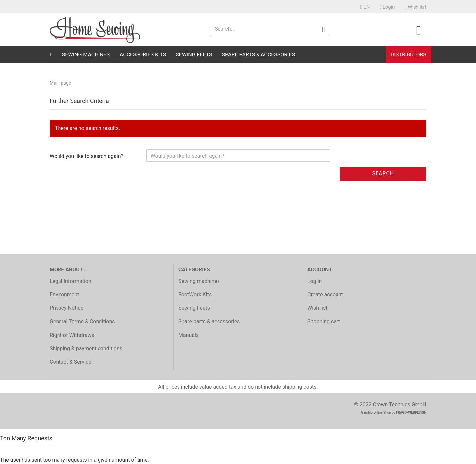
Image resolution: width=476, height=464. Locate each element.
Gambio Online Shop (376, 413)
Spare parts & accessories (258, 55)
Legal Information (70, 281)
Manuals (189, 335)
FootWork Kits (195, 294)
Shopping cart (324, 321)
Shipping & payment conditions (86, 349)
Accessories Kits (143, 55)
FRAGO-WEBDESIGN (411, 413)
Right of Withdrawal (73, 335)
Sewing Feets (194, 55)
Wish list (416, 7)
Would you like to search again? (86, 156)
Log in (315, 281)
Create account (325, 294)
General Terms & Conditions (82, 321)
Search (383, 174)
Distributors (409, 55)
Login (387, 7)
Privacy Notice (66, 308)
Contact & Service (70, 362)
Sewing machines (86, 55)
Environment (64, 294)
